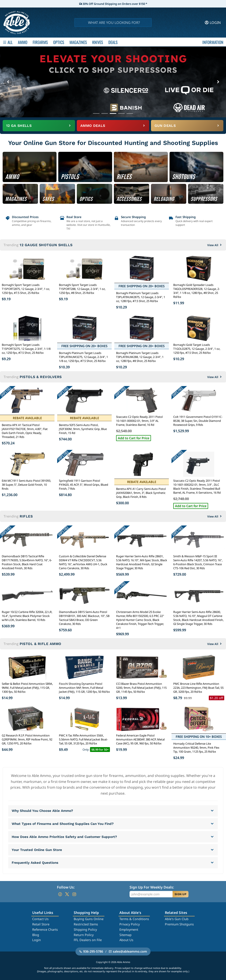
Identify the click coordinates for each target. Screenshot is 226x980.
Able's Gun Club (177, 919)
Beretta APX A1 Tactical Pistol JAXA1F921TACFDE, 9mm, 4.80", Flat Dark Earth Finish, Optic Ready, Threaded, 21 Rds (25, 431)
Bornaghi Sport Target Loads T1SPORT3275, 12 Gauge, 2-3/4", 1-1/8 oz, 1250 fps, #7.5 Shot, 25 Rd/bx (26, 349)
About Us (126, 940)
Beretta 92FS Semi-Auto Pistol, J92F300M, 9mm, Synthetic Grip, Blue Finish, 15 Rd (83, 429)
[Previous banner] (8, 82)
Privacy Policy (130, 924)
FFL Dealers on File (88, 940)
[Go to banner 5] (130, 113)
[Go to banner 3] (113, 113)
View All (215, 245)
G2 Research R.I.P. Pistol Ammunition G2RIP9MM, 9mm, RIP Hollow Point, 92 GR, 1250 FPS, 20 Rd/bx (27, 739)
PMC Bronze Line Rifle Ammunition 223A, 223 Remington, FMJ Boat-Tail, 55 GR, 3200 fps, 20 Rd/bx (198, 688)
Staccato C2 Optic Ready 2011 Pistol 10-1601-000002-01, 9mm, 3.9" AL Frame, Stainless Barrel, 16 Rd (139, 421)
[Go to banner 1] (96, 113)
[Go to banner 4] (121, 113)
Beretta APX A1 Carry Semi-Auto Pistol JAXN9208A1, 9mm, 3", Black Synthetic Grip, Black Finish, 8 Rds (141, 493)
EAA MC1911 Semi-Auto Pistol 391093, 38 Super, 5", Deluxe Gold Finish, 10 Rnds (26, 485)
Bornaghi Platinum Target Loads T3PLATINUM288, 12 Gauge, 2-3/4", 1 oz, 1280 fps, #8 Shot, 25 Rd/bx (140, 357)
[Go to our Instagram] (74, 894)
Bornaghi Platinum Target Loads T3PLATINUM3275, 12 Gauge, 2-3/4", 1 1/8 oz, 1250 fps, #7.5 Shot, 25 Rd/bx (83, 357)
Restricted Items (86, 924)
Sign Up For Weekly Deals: (152, 887)
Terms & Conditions (134, 919)
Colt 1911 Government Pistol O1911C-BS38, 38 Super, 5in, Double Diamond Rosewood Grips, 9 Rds (198, 421)
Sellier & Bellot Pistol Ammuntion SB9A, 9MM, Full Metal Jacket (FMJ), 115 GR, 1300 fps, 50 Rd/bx (27, 688)
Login (37, 940)
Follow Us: (66, 887)
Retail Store (41, 924)
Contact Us (40, 919)
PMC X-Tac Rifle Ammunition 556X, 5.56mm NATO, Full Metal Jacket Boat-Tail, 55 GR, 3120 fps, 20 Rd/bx (83, 739)
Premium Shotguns (179, 924)
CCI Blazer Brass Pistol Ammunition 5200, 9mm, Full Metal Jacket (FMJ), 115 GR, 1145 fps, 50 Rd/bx (141, 688)
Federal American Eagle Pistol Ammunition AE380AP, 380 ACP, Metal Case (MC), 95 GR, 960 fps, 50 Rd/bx (140, 739)
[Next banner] (218, 82)
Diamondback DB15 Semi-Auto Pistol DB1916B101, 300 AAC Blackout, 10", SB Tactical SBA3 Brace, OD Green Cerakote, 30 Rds (84, 618)
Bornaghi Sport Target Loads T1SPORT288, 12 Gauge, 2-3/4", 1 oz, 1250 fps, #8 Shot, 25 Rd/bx (82, 289)
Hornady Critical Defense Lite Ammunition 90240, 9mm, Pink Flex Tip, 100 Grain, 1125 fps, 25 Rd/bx (196, 748)
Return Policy (84, 935)
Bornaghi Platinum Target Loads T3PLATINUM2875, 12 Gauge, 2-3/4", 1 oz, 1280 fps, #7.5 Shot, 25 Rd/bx (141, 297)
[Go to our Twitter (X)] (67, 894)
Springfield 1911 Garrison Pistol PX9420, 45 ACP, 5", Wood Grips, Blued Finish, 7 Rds (84, 485)
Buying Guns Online (89, 919)
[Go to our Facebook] (60, 894)
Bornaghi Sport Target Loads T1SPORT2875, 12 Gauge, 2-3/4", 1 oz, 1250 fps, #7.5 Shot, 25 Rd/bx (26, 289)
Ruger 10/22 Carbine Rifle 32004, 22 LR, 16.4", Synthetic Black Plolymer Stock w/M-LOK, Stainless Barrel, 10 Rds (27, 616)
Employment (129, 930)
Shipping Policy (85, 930)
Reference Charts (45, 930)
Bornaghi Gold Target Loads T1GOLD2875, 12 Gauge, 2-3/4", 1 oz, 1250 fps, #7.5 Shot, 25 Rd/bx (197, 349)
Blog (36, 935)
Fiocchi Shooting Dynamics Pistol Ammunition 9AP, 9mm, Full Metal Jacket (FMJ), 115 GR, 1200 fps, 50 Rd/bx (84, 688)
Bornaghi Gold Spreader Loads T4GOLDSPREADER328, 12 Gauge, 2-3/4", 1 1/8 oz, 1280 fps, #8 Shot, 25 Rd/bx (197, 291)
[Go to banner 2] (105, 113)
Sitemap (125, 935)
